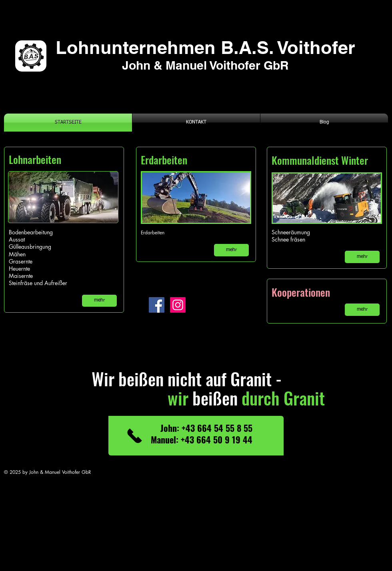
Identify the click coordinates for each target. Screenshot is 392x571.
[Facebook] (157, 305)
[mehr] (99, 301)
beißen (192, 398)
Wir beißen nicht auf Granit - (171, 378)
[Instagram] (178, 305)
